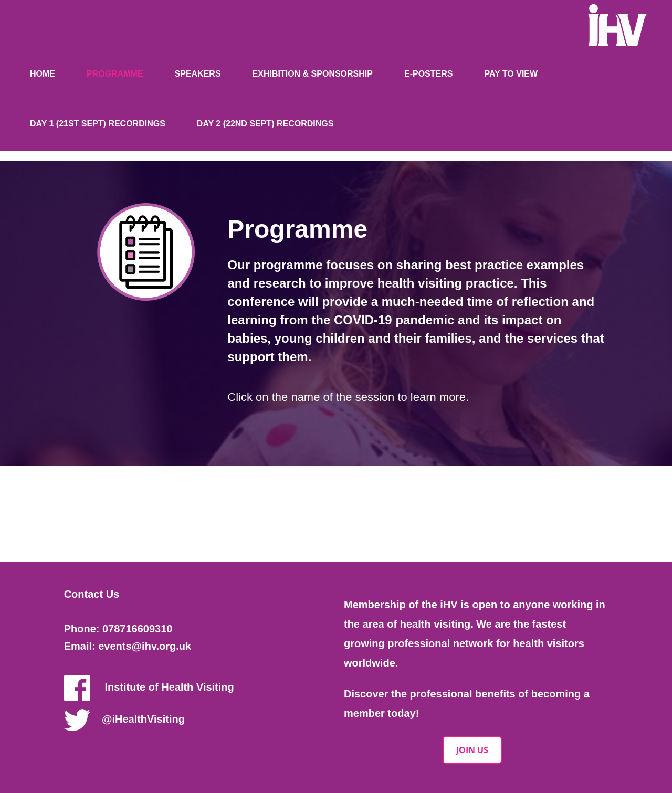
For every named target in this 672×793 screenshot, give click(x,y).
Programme (115, 74)
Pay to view (511, 74)
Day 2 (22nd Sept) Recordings (265, 124)
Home (43, 74)
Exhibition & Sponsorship (313, 74)
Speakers (198, 74)
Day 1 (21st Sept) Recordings (98, 124)
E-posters (428, 74)
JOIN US (472, 750)
